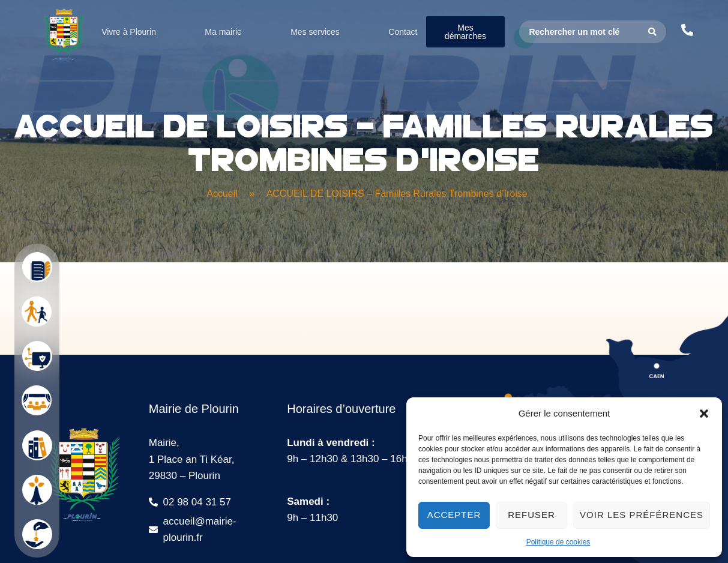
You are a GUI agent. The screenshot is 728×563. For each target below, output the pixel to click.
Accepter (454, 515)
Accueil (222, 194)
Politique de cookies (558, 542)
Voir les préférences (642, 515)
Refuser (531, 515)
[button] (704, 414)
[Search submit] (653, 32)
